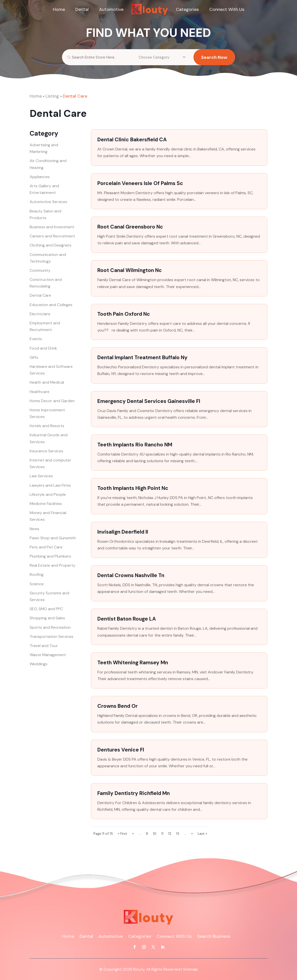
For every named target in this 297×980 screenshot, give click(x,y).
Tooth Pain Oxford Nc (124, 314)
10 (155, 834)
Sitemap (191, 969)
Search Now (214, 61)
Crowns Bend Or (117, 706)
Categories (187, 9)
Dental (82, 9)
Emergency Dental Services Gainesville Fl (149, 401)
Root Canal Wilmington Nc (130, 270)
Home (59, 9)
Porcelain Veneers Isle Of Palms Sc (140, 183)
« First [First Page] (123, 834)
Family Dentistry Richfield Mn (134, 793)
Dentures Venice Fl (121, 750)
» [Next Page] (192, 834)
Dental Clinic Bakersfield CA (132, 140)
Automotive (111, 9)
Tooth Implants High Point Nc (133, 488)
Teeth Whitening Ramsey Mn (133, 663)
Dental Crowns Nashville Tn (131, 575)
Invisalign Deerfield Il (123, 532)
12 (170, 834)
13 (178, 834)
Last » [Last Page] (202, 834)
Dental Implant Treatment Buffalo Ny (142, 357)
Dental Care (75, 96)
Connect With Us (227, 9)
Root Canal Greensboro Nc (130, 227)
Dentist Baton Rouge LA (127, 619)
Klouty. (139, 969)
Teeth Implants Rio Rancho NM (135, 445)
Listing (52, 96)
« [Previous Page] (133, 834)
